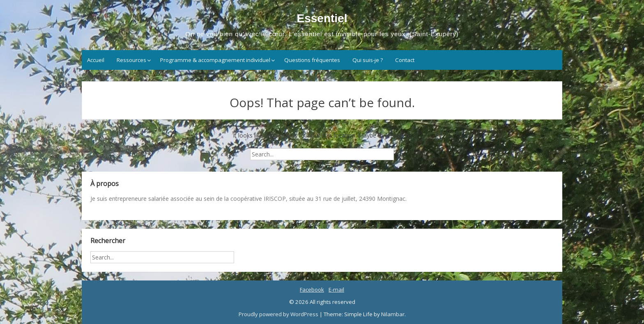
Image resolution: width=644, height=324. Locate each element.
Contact (405, 60)
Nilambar (393, 314)
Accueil (96, 60)
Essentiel (322, 18)
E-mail (336, 290)
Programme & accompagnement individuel (215, 60)
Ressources (131, 60)
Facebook (312, 290)
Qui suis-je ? (368, 60)
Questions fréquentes (312, 60)
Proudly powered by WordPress (279, 314)
